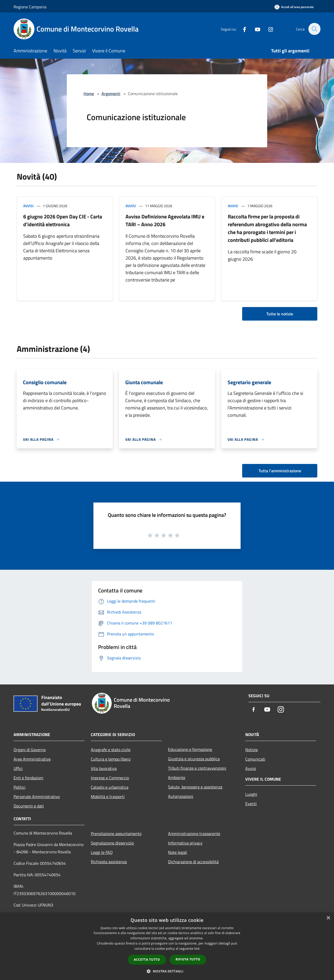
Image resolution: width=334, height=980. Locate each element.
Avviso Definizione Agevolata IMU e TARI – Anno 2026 (165, 220)
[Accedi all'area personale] (294, 7)
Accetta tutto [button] (147, 960)
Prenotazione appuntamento (116, 834)
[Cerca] (314, 29)
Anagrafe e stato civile (111, 750)
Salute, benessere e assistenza (195, 787)
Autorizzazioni (181, 796)
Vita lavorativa (104, 768)
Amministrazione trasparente (194, 834)
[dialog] (167, 946)
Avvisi (28, 206)
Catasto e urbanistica (110, 787)
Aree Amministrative (32, 759)
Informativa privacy (185, 843)
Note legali (178, 852)
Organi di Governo (30, 750)
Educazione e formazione (190, 749)
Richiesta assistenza (109, 862)
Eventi (251, 804)
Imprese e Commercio (110, 778)
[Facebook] (242, 29)
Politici (20, 787)
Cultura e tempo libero (111, 759)
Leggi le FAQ (102, 852)
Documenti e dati (29, 806)
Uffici (18, 768)
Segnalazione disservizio (112, 843)
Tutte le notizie (280, 314)
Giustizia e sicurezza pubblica (194, 759)
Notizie (252, 750)
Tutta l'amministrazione (280, 471)
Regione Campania (30, 7)
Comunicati (255, 759)
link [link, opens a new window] (197, 949)
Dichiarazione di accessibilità (193, 862)
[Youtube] (255, 29)
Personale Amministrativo (37, 797)
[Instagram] (268, 29)
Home (89, 94)
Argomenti (111, 94)
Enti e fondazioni (28, 778)
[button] (167, 971)
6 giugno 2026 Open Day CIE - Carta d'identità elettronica (63, 220)
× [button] (328, 918)
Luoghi (251, 794)
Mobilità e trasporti (108, 797)
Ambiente (177, 777)
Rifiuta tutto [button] (188, 959)
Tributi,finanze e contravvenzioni (197, 768)
